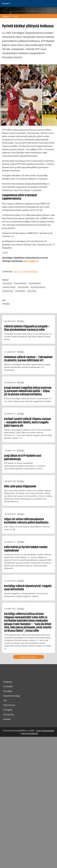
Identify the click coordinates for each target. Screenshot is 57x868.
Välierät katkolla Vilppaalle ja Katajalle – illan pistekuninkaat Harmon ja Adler (27, 328)
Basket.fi (6, 16)
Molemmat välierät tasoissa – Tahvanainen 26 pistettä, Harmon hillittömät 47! (28, 359)
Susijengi (8, 682)
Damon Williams (35, 283)
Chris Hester (7, 283)
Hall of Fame (9, 705)
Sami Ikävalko (20, 291)
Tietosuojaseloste (29, 733)
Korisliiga (6, 304)
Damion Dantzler (20, 283)
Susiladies (8, 686)
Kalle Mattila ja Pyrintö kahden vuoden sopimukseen (26, 549)
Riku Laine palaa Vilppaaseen (20, 486)
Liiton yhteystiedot (45, 731)
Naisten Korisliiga (12, 696)
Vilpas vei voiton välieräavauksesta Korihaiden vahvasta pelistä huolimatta (26, 521)
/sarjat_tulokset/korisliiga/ (25, 271)
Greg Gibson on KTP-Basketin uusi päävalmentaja (23, 457)
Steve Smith (32, 291)
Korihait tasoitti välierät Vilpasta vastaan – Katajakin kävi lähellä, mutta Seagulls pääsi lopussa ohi (27, 422)
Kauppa (7, 719)
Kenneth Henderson (38, 287)
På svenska (9, 715)
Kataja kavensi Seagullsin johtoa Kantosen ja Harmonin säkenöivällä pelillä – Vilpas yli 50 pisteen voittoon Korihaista (28, 391)
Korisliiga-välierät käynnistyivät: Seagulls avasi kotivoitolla (28, 588)
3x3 (5, 700)
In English (8, 710)
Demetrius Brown (9, 287)
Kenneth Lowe (8, 291)
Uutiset (15, 16)
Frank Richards (23, 287)
